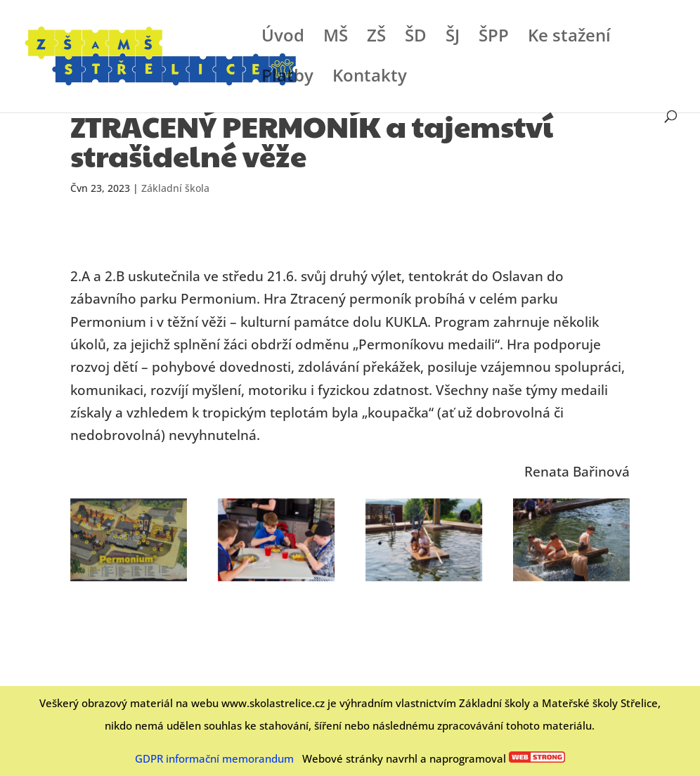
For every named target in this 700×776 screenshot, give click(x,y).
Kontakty (370, 78)
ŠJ (453, 38)
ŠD (416, 38)
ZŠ (376, 38)
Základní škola (175, 188)
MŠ (336, 38)
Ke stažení (569, 38)
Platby (287, 78)
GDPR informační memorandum (214, 758)
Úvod (283, 38)
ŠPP (494, 38)
